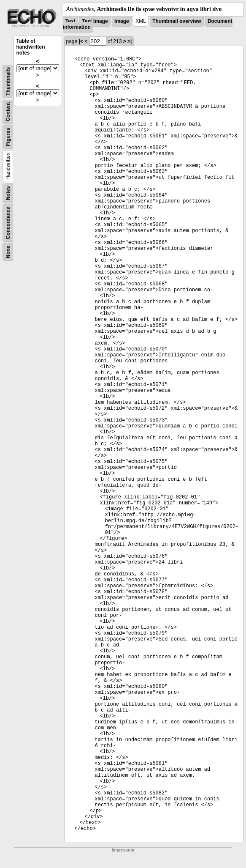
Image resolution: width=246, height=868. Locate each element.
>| (130, 41)
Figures (8, 137)
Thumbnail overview (177, 21)
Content (8, 112)
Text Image (95, 21)
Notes (8, 193)
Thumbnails (8, 81)
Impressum (123, 850)
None (8, 252)
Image (122, 21)
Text (70, 21)
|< (81, 41)
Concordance (8, 223)
